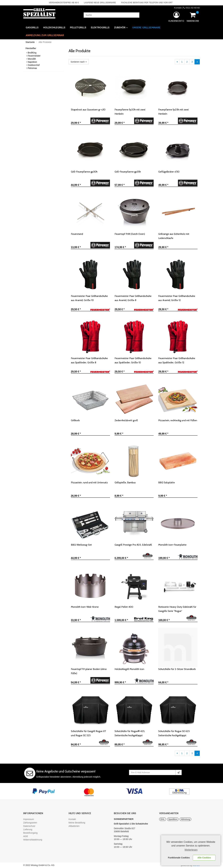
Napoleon (32, 62)
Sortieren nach (79, 62)
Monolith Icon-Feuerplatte (172, 545)
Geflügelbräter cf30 (169, 172)
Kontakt (178, 8)
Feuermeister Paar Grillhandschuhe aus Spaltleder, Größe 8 (89, 360)
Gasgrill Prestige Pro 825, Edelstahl (133, 545)
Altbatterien (74, 826)
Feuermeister (34, 56)
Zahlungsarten (30, 823)
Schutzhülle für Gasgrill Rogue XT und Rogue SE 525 (89, 733)
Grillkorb (75, 420)
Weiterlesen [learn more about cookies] (191, 850)
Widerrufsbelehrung (33, 840)
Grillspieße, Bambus (125, 482)
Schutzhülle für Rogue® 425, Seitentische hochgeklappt (130, 733)
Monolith (32, 59)
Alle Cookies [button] (204, 858)
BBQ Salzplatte (167, 482)
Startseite (30, 42)
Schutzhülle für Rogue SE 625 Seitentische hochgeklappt (174, 733)
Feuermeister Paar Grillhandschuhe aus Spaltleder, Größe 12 (177, 360)
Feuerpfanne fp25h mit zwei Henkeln (173, 112)
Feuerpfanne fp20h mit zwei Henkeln (130, 112)
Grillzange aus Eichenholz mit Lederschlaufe (174, 236)
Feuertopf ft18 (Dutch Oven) (130, 234)
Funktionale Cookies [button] (179, 858)
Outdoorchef (34, 65)
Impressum (29, 819)
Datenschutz (29, 826)
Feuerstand (77, 234)
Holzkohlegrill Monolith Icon (129, 669)
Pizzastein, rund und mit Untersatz (89, 482)
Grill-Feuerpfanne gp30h (84, 172)
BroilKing (32, 53)
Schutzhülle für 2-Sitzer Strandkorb (177, 669)
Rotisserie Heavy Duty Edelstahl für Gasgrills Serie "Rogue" (177, 609)
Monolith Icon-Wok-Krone (85, 607)
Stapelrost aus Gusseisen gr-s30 (88, 110)
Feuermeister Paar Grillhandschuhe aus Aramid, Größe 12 (177, 298)
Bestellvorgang (30, 833)
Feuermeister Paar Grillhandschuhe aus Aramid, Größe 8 (133, 298)
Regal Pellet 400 (124, 607)
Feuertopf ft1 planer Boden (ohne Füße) (89, 671)
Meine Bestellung (77, 823)
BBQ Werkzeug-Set (81, 545)
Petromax (32, 68)
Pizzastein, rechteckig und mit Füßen (178, 420)
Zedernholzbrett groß (126, 420)
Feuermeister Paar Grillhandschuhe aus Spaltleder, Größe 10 (133, 360)
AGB (26, 836)
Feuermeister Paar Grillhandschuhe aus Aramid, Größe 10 (89, 298)
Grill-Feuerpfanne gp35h (128, 172)
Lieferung (28, 829)
